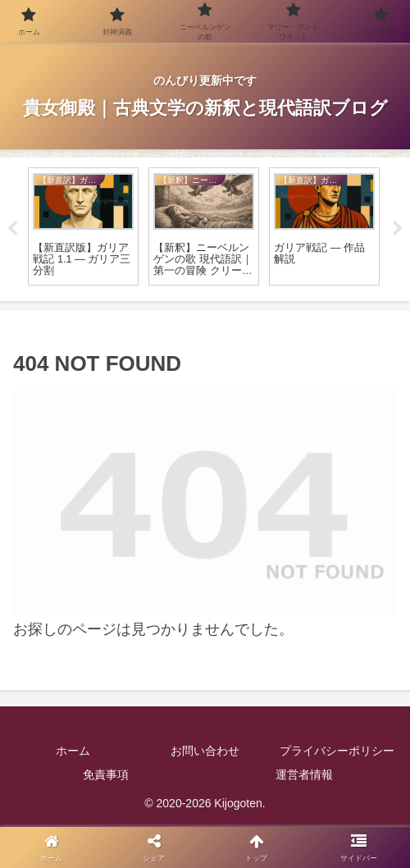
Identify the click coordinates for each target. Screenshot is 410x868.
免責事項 (106, 774)
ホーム (73, 751)
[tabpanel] (83, 227)
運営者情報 (304, 774)
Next (398, 229)
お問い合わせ (205, 751)
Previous (12, 229)
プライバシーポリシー (337, 751)
